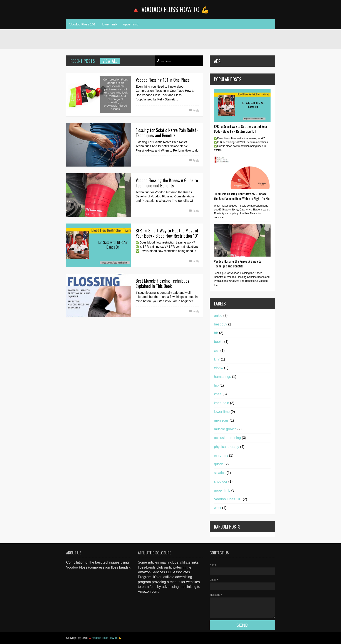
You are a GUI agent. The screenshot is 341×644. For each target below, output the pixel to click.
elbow (219, 368)
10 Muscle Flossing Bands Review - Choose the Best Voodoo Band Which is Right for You (242, 196)
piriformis (221, 455)
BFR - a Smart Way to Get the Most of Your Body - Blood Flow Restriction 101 (167, 233)
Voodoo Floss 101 (82, 24)
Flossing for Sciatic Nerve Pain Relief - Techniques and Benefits (167, 133)
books (219, 342)
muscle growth (225, 429)
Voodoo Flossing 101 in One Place (163, 80)
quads (219, 464)
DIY (217, 359)
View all (110, 61)
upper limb (131, 24)
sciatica (220, 473)
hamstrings (222, 377)
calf (217, 351)
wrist (218, 508)
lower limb (109, 24)
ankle (218, 316)
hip (216, 385)
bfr (216, 333)
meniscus (221, 420)
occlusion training (227, 438)
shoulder (221, 481)
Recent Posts (83, 61)
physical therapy (227, 447)
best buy (221, 324)
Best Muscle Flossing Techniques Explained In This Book (162, 283)
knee (218, 394)
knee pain (221, 403)
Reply (196, 110)
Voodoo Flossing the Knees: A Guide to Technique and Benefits (167, 183)
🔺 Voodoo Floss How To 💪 (170, 9)
